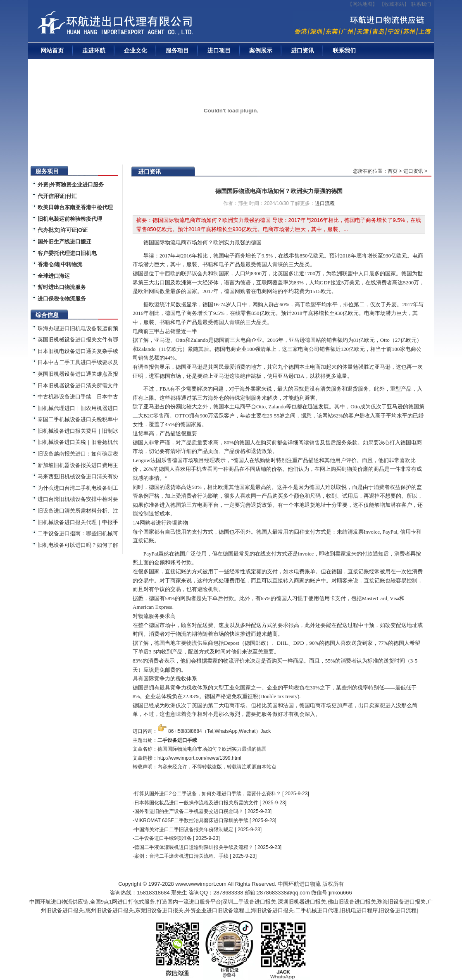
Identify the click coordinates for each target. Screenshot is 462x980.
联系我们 (421, 4)
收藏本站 (394, 4)
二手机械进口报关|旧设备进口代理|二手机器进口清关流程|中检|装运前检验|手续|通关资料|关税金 (142, 25)
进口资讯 (302, 50)
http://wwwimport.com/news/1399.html (199, 758)
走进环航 (94, 50)
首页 (393, 171)
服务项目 (177, 50)
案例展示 (261, 50)
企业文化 (136, 50)
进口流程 (325, 203)
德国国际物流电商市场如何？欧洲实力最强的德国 (279, 191)
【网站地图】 (362, 4)
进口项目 (219, 50)
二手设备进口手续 (177, 740)
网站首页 (52, 50)
